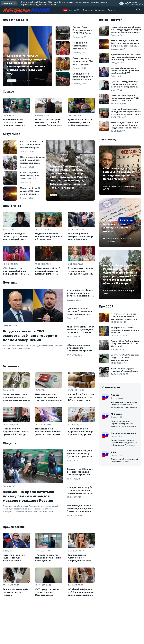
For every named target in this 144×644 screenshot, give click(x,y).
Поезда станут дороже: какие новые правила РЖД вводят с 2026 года (16, 431)
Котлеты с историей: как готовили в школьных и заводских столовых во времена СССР (124, 316)
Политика (87, 10)
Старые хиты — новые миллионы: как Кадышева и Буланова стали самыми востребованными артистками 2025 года (81, 271)
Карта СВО (74, 10)
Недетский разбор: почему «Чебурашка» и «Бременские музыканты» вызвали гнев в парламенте (49, 236)
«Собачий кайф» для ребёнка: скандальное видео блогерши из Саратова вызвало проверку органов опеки (81, 592)
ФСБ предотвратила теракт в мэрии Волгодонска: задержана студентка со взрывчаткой (48, 592)
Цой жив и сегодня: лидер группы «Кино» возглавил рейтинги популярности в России (15, 236)
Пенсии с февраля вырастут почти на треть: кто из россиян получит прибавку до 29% (48, 397)
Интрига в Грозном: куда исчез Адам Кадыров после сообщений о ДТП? (14, 558)
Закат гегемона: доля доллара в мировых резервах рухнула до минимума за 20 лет (15, 397)
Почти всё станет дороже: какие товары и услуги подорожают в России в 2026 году (81, 431)
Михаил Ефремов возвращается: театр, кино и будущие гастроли (81, 236)
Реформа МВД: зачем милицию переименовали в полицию (125, 330)
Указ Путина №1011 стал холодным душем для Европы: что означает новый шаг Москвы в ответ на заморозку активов (81, 329)
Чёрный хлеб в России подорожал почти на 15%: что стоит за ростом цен (81, 397)
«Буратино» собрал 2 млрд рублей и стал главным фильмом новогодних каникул (48, 271)
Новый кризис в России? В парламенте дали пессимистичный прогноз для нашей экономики (48, 431)
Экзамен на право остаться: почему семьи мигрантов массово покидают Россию (14, 122)
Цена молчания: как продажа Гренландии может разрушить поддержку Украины (79, 311)
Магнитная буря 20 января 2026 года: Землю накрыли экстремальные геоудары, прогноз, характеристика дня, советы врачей (65, 3)
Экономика (100, 10)
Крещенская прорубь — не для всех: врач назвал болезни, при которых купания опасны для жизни (80, 490)
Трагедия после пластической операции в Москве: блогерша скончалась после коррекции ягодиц (81, 558)
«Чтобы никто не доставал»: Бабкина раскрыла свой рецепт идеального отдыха (16, 271)
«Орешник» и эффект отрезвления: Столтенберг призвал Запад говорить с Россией (80, 348)
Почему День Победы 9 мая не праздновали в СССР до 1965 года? (125, 344)
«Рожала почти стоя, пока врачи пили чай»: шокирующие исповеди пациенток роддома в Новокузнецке (48, 558)
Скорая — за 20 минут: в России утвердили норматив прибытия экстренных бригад (80, 472)
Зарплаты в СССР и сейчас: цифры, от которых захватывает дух (125, 357)
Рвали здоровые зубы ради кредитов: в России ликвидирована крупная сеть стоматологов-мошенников (16, 592)
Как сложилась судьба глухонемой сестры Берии (124, 370)
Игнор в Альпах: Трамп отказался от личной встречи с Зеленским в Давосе (48, 122)
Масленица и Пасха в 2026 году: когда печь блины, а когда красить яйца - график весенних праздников (81, 508)
